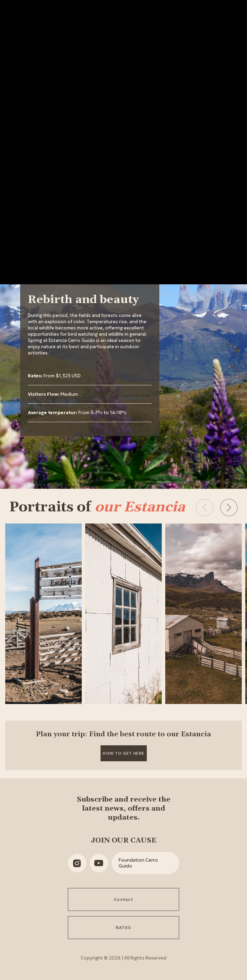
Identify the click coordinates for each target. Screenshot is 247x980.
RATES (123, 927)
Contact (123, 899)
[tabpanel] (90, 357)
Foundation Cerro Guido (138, 863)
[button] (229, 508)
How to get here (123, 753)
